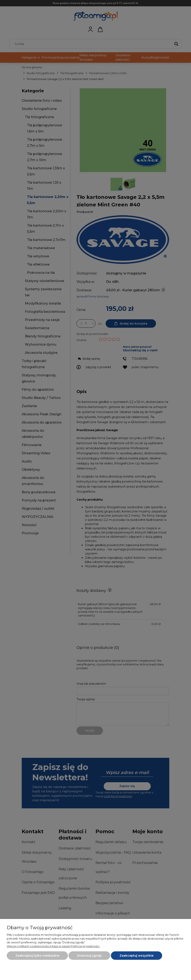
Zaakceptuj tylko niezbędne (37, 956)
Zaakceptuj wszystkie (137, 956)
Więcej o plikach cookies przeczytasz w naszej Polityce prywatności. (53, 946)
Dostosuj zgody (89, 956)
